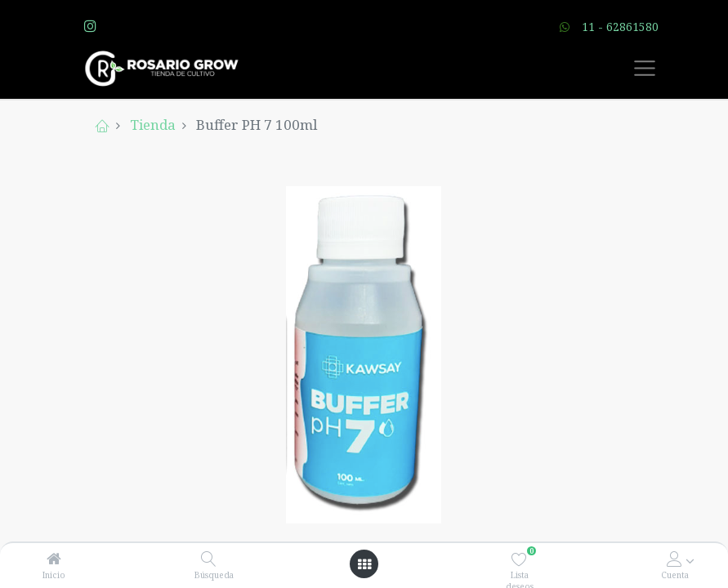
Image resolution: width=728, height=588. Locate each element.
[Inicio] (54, 559)
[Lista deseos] (519, 559)
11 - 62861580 (620, 27)
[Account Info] (674, 559)
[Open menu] (364, 564)
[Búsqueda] (209, 559)
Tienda (153, 125)
